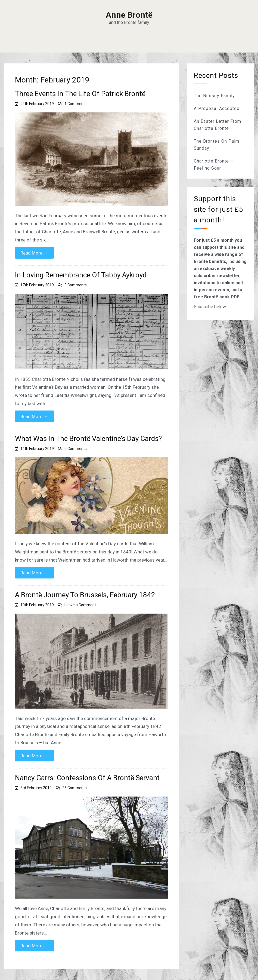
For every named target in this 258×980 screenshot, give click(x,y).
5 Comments (76, 449)
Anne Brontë (129, 15)
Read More (34, 253)
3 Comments (76, 285)
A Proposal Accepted (217, 108)
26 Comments (74, 788)
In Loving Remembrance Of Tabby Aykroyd (81, 275)
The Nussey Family (214, 96)
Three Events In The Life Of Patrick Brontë (80, 94)
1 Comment (75, 104)
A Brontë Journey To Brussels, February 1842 (85, 595)
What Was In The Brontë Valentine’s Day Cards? (88, 439)
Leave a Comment (80, 605)
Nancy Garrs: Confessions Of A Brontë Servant (87, 778)
